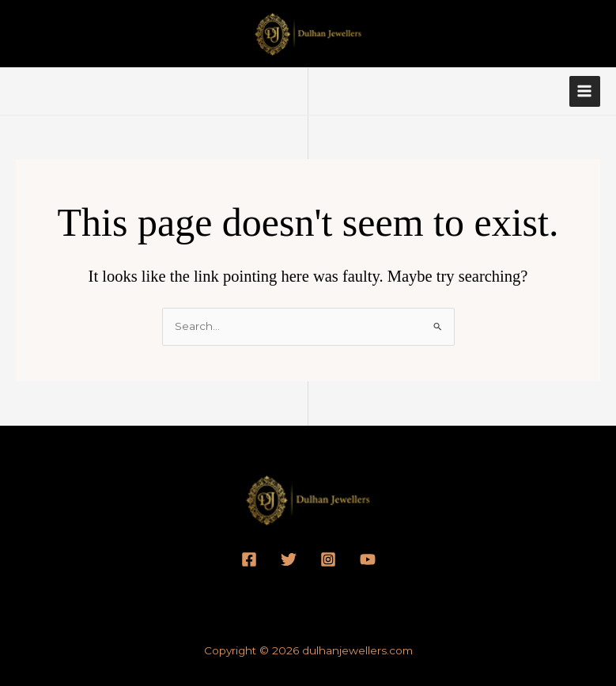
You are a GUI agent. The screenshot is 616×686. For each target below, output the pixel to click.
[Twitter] (289, 559)
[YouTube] (368, 559)
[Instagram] (328, 559)
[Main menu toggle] (585, 91)
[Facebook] (249, 559)
